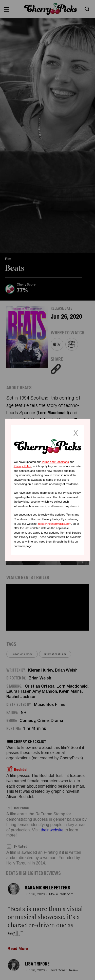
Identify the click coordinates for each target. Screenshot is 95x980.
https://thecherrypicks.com (55, 523)
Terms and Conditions (55, 462)
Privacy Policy (22, 466)
